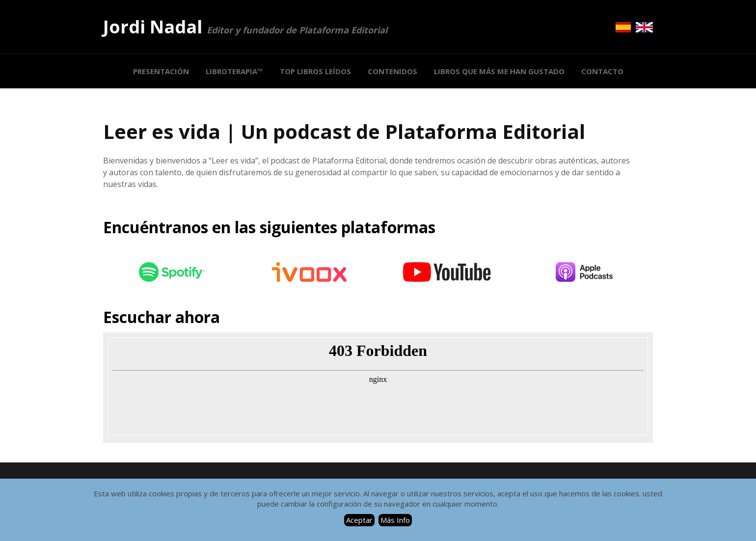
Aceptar (359, 520)
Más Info (395, 520)
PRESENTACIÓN (161, 71)
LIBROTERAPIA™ (234, 71)
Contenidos (392, 71)
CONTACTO (602, 71)
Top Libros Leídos (315, 71)
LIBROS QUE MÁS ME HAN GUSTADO (499, 71)
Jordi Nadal (245, 27)
